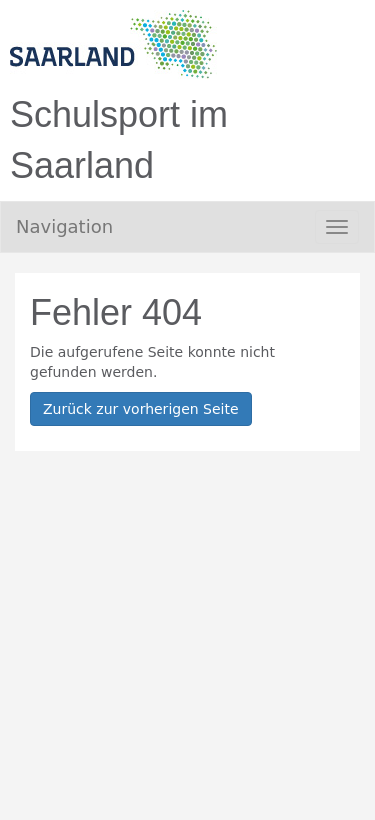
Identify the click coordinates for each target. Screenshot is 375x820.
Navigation (64, 226)
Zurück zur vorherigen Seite (141, 409)
